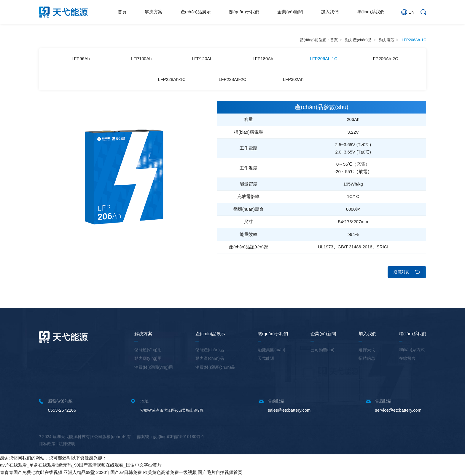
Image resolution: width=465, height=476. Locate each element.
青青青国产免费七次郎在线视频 (31, 472)
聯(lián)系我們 (371, 12)
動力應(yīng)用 (148, 358)
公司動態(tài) (322, 350)
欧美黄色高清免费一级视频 (170, 472)
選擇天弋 (367, 350)
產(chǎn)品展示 (196, 12)
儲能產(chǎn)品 (210, 350)
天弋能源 (266, 358)
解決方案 (154, 12)
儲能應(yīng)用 (148, 350)
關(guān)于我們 (244, 12)
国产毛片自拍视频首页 (220, 472)
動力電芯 (387, 40)
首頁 (122, 12)
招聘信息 (367, 358)
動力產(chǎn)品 (358, 40)
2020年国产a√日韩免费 (119, 472)
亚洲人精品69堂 (79, 472)
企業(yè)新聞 (290, 12)
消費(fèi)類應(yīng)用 (154, 367)
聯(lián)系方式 (412, 350)
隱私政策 (47, 444)
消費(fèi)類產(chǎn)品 (215, 367)
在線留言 (407, 358)
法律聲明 (67, 444)
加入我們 (330, 12)
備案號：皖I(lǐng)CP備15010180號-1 (170, 437)
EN (408, 12)
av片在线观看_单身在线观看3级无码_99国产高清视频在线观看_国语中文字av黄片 (81, 465)
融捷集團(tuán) (271, 350)
